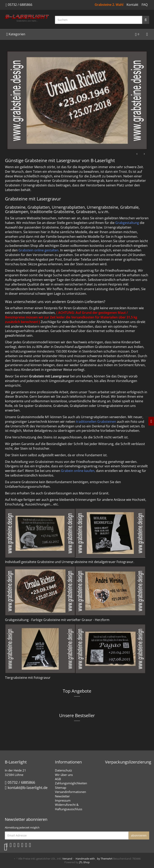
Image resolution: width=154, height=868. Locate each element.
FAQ (145, 5)
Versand (67, 859)
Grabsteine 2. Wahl (109, 5)
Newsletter (62, 796)
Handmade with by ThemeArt (94, 859)
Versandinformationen (70, 792)
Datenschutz (63, 770)
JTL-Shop (84, 862)
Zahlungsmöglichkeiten (71, 783)
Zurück (137, 154)
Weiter (144, 154)
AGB (58, 779)
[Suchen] (99, 20)
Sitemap (61, 788)
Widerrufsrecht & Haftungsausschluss (69, 807)
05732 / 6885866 (20, 5)
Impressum (63, 800)
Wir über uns (64, 775)
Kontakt (132, 5)
